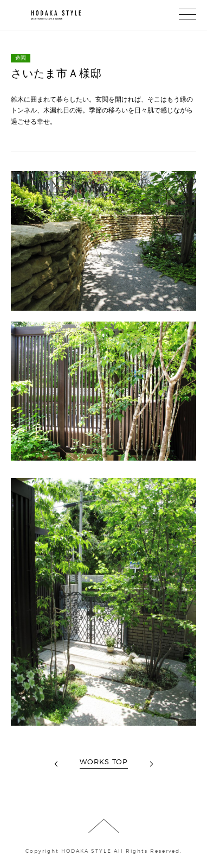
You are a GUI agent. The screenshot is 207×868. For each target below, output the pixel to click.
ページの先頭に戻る (104, 826)
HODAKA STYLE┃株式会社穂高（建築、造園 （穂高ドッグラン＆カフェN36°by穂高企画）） (46, 15)
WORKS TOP (104, 762)
